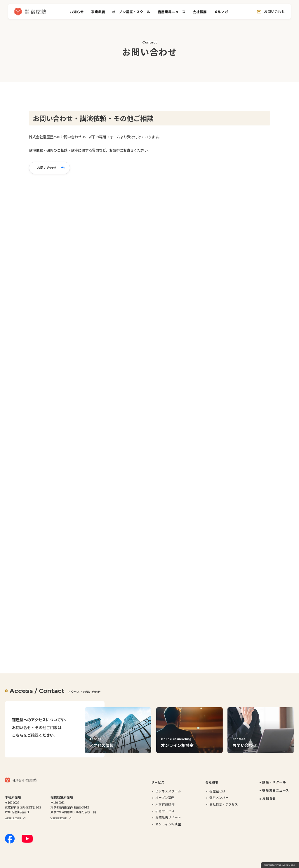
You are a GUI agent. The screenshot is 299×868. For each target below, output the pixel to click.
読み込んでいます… (131, 417)
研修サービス (165, 811)
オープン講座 (165, 798)
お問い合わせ (274, 11)
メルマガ (221, 12)
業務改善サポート (168, 817)
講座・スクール (274, 782)
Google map (13, 818)
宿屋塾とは (217, 791)
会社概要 (200, 12)
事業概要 (98, 12)
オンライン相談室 (168, 824)
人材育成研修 (165, 804)
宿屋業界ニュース (172, 12)
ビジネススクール (168, 791)
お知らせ (77, 12)
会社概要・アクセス (224, 804)
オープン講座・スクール (131, 12)
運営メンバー (219, 798)
